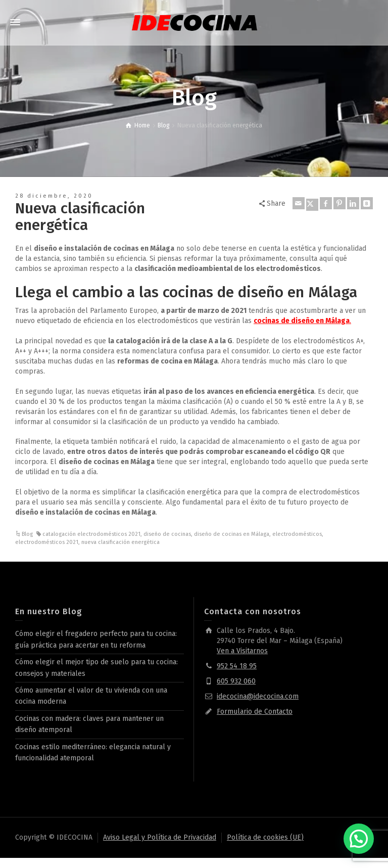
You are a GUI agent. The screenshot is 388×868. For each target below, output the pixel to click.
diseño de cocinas (167, 534)
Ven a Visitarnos (242, 651)
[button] (359, 839)
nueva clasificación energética (120, 542)
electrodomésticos (297, 534)
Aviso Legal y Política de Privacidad (160, 837)
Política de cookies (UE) (265, 837)
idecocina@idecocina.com (258, 696)
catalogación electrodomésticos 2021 (91, 534)
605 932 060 (236, 681)
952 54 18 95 (237, 666)
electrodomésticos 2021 (47, 542)
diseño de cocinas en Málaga (232, 534)
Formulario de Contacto (255, 712)
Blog (27, 534)
